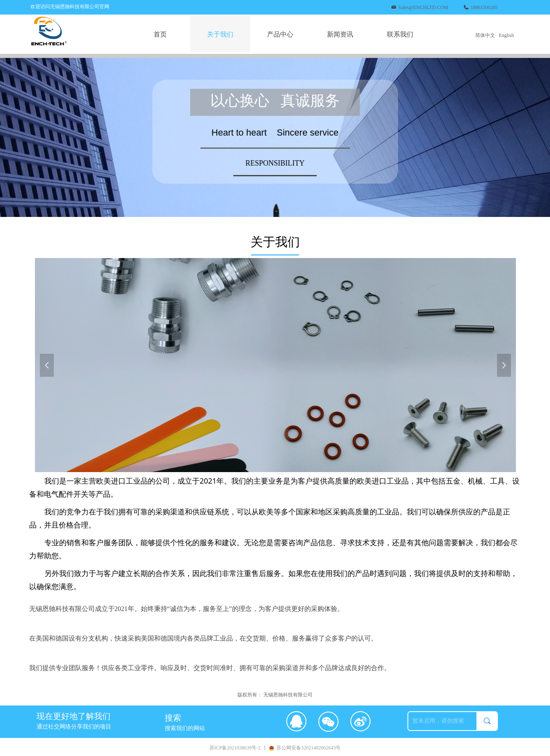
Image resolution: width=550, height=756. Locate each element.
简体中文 (485, 35)
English (507, 35)
